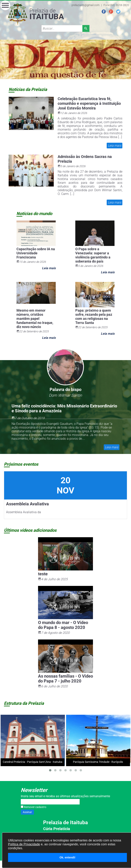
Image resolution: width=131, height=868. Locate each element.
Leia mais (115, 146)
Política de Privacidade (24, 844)
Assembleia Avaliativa (27, 504)
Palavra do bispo (65, 390)
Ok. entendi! (68, 857)
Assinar (27, 812)
